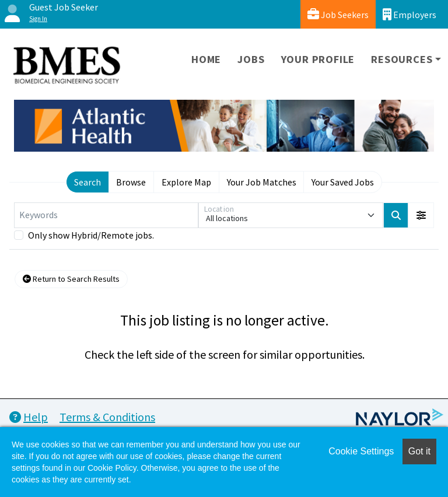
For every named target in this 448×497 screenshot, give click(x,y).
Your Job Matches (262, 182)
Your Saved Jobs (343, 182)
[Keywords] (106, 215)
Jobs (251, 59)
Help (29, 417)
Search (87, 182)
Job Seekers (338, 14)
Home (206, 59)
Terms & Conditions (107, 417)
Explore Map (186, 182)
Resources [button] (402, 59)
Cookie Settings (361, 451)
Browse (131, 182)
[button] (421, 215)
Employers (409, 14)
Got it (419, 451)
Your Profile (318, 59)
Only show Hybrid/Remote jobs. (91, 235)
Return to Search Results (71, 279)
